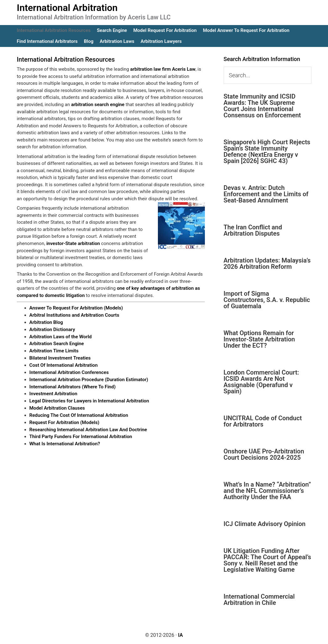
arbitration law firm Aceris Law (162, 69)
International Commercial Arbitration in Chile (259, 600)
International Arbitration (67, 8)
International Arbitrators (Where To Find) (72, 385)
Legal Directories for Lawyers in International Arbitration (89, 399)
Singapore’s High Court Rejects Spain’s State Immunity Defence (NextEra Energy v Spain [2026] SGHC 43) (267, 151)
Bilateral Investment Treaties (60, 357)
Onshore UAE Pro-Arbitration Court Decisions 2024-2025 (264, 454)
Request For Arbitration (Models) (64, 420)
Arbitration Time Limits (54, 350)
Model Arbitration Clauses (57, 406)
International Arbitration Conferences (69, 371)
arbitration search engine (97, 105)
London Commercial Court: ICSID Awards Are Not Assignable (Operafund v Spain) (261, 382)
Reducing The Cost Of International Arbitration (78, 413)
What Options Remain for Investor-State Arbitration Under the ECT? (259, 339)
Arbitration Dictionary (52, 329)
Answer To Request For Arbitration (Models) (76, 308)
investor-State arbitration (73, 243)
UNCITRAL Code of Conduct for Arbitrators (263, 421)
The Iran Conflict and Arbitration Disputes (253, 230)
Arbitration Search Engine (56, 343)
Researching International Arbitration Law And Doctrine (87, 427)
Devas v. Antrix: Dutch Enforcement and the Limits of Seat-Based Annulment (266, 194)
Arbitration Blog (46, 322)
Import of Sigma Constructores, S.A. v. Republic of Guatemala (267, 300)
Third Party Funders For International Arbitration (80, 434)
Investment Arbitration (53, 392)
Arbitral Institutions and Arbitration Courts (74, 314)
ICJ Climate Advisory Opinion (265, 524)
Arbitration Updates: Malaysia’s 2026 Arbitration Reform (267, 263)
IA (180, 635)
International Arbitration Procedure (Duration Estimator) (88, 378)
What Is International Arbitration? (64, 441)
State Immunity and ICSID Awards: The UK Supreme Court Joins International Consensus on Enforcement (262, 106)
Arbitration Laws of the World (60, 336)
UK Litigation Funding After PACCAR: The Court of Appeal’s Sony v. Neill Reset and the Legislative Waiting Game (267, 560)
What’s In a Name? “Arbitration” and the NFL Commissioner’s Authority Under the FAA (267, 491)
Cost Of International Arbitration (63, 364)
